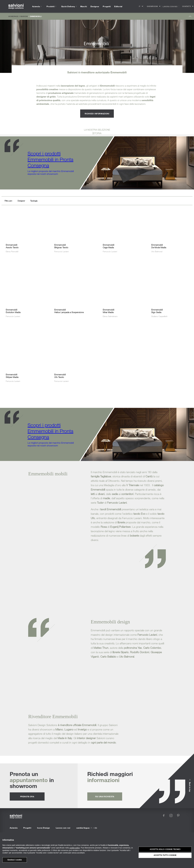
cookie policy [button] (75, 848)
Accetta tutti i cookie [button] (165, 855)
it (91, 828)
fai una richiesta (105, 796)
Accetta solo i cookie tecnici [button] (165, 849)
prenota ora (27, 796)
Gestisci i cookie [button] (15, 860)
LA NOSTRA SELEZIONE (97, 130)
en (96, 828)
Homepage (13, 16)
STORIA (97, 133)
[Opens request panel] (186, 6)
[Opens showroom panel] (152, 6)
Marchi (24, 16)
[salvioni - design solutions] (16, 6)
